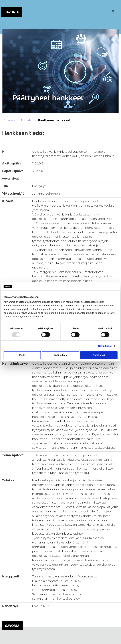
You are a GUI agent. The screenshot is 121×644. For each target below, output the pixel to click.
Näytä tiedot (105, 346)
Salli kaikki (99, 355)
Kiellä (22, 355)
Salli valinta (60, 355)
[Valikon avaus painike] (113, 11)
